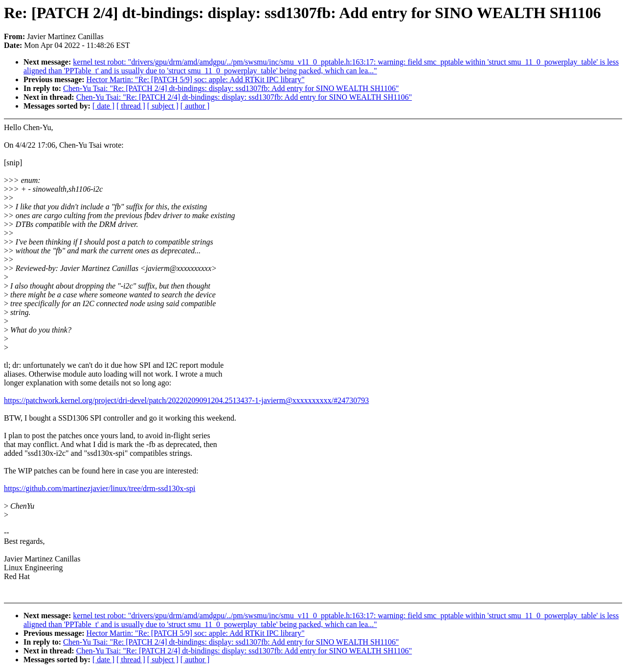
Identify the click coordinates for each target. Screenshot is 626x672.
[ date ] (103, 106)
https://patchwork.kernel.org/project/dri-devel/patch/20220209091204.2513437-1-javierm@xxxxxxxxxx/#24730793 (186, 400)
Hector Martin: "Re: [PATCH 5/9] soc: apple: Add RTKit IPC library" (196, 79)
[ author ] (195, 106)
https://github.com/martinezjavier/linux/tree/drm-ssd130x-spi (100, 488)
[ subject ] (163, 106)
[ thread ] (131, 106)
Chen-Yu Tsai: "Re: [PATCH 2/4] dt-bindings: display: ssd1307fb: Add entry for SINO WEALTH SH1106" (231, 88)
